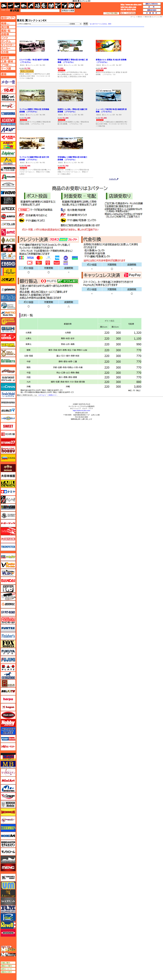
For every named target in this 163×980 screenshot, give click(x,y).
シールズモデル (8, 395)
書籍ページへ (8, 74)
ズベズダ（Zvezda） (8, 458)
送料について (8, 969)
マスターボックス (8, 765)
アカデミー (8, 122)
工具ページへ (8, 61)
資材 (65, 6)
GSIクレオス (8, 387)
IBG (8, 98)
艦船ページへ (8, 31)
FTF (8, 248)
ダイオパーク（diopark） (8, 468)
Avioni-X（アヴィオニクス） (8, 106)
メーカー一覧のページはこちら (8, 82)
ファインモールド (8, 620)
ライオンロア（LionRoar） (8, 893)
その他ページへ (8, 52)
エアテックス (8, 208)
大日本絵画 (8, 476)
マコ (8, 757)
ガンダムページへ (8, 41)
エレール (8, 272)
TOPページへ (8, 18)
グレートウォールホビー (8, 329)
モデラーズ (8, 828)
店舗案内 (152, 13)
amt (8, 232)
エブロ (8, 264)
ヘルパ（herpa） (8, 699)
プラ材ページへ (8, 65)
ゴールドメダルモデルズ (8, 353)
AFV (8, 23)
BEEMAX (8, 604)
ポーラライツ (8, 715)
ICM (8, 90)
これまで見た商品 (111, 13)
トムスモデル (8, 531)
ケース (71, 6)
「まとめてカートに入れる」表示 (100, 24)
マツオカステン (8, 773)
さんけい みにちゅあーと (8, 379)
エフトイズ (8, 256)
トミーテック (8, 523)
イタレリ (8, 177)
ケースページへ (8, 68)
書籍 (78, 6)
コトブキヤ (8, 361)
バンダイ (8, 581)
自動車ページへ (8, 34)
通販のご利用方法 (152, 4)
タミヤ (8, 492)
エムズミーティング (8, 954)
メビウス (8, 812)
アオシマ (8, 114)
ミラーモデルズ (8, 804)
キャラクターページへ (8, 45)
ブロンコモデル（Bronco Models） (8, 676)
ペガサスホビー (8, 683)
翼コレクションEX (32, 65)
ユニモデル (8, 877)
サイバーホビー (8, 371)
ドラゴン (8, 539)
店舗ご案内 (8, 963)
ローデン (8, 933)
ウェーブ (8, 193)
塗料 (51, 6)
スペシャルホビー (8, 450)
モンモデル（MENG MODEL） (8, 867)
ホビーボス (8, 739)
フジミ (8, 660)
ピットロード (8, 612)
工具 (58, 6)
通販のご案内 (8, 966)
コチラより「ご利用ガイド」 (48, 395)
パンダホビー (8, 589)
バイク (31, 6)
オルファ (8, 280)
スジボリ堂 (8, 434)
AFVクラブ (8, 224)
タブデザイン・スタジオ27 (8, 484)
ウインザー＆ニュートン (8, 185)
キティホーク (8, 306)
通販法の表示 (8, 972)
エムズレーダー (8, 949)
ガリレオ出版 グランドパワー (8, 321)
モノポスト (8, 860)
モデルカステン (8, 844)
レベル (8, 925)
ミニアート (8, 780)
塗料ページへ (8, 58)
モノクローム (8, 852)
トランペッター (8, 547)
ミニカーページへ (8, 48)
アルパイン (8, 153)
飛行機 (11, 6)
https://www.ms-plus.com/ (81, 411)
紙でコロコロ (8, 298)
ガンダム (44, 6)
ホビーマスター (8, 747)
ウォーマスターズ (8, 201)
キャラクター (38, 6)
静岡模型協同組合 (8, 403)
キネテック (8, 313)
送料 (152, 7)
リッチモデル (8, 917)
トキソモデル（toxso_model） (8, 515)
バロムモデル (8, 573)
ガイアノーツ (8, 290)
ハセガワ (8, 557)
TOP (10, 10)
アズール (8, 129)
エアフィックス (8, 216)
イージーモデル (8, 161)
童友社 (22, 65)
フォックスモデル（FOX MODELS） (8, 644)
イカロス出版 (8, 169)
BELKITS (8, 691)
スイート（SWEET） (8, 426)
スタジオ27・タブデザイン (8, 442)
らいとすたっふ (8, 901)
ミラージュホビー (8, 796)
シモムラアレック (8, 418)
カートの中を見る (128, 13)
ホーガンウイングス (8, 707)
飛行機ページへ (8, 27)
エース (8, 240)
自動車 (24, 6)
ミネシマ (8, 788)
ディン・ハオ (8, 500)
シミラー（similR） (8, 410)
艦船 (17, 6)
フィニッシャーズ (8, 636)
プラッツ (8, 668)
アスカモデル (8, 137)
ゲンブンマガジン (8, 345)
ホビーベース (8, 731)
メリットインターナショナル (8, 820)
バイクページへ (8, 38)
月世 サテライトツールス (8, 337)
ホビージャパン (8, 723)
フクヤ (8, 652)
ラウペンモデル (8, 909)
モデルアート (8, 836)
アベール (8, 145)
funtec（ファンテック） (8, 628)
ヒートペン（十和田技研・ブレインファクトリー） (8, 596)
